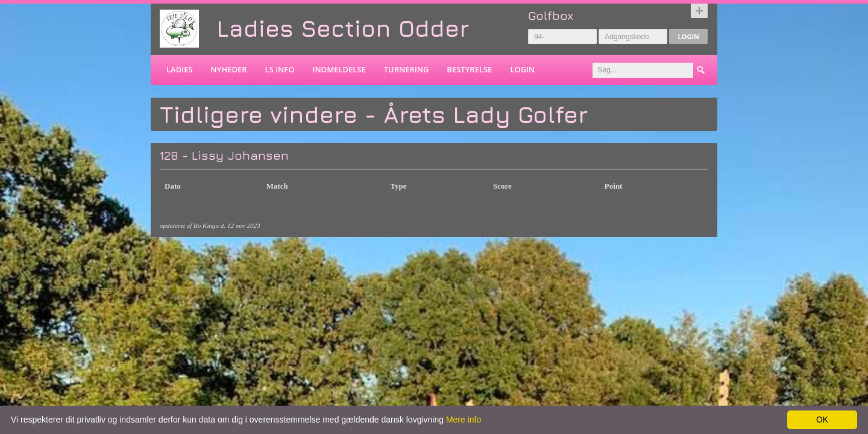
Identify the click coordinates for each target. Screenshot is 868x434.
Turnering (407, 69)
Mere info (464, 420)
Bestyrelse (469, 69)
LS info (280, 69)
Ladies (180, 69)
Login (688, 36)
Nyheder (229, 69)
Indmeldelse (339, 69)
